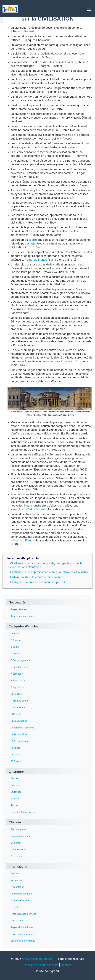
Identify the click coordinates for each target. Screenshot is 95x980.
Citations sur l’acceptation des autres (34, 572)
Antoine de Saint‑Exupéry (29, 509)
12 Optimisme (18, 707)
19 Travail (16, 755)
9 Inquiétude (17, 687)
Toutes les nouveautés (23, 616)
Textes (14, 805)
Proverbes (16, 856)
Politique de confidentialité (41, 965)
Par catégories (18, 829)
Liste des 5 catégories (23, 812)
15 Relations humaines (22, 728)
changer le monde (67, 563)
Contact (15, 873)
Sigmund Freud (23, 540)
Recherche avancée (21, 894)
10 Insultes (16, 694)
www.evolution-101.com (38, 959)
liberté (33, 240)
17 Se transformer (20, 741)
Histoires (15, 785)
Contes (15, 779)
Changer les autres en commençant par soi (37, 582)
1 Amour (15, 633)
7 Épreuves (17, 674)
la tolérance (66, 572)
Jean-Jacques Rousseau (58, 361)
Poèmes (15, 799)
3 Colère (15, 647)
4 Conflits (16, 654)
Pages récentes (19, 609)
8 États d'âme (18, 680)
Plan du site (17, 921)
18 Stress (16, 748)
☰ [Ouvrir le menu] (89, 10)
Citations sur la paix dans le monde (32, 563)
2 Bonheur (16, 640)
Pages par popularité (22, 934)
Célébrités (16, 843)
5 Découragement (20, 660)
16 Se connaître (19, 734)
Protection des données (24, 914)
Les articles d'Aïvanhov (23, 941)
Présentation (17, 887)
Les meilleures (18, 850)
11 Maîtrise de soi (20, 701)
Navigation (16, 880)
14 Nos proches (19, 721)
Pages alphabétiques (22, 927)
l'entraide (35, 567)
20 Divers (16, 761)
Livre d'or (16, 907)
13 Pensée (16, 714)
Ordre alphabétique (21, 836)
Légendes (16, 792)
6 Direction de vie (20, 667)
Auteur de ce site (20, 900)
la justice (83, 572)
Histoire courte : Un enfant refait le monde (37, 577)
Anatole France (37, 260)
